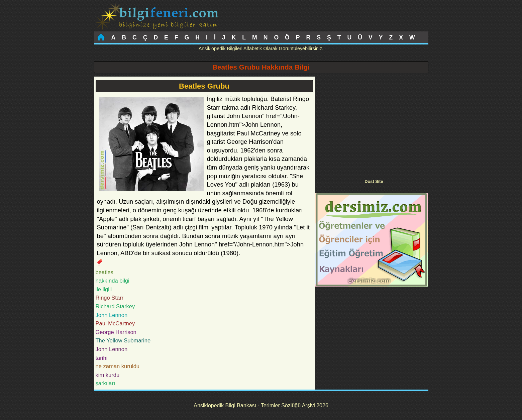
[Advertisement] (372, 123)
